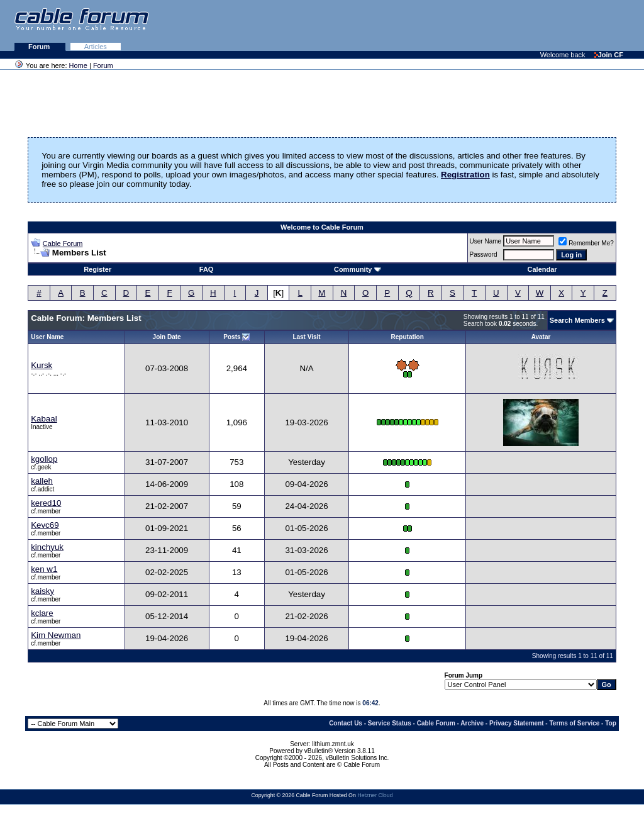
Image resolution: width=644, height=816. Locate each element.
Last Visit (306, 337)
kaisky (42, 591)
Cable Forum (63, 243)
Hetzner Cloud (375, 795)
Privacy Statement (517, 723)
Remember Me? (586, 243)
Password (484, 254)
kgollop (44, 459)
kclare (42, 613)
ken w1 (44, 569)
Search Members (577, 320)
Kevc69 (45, 525)
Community (358, 269)
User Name (486, 241)
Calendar (542, 269)
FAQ (207, 269)
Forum (40, 47)
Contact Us (346, 723)
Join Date (167, 337)
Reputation (408, 337)
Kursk (42, 365)
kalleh (42, 481)
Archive (472, 723)
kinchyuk (47, 547)
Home (78, 65)
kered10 (46, 503)
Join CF (609, 55)
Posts (232, 337)
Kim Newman (56, 635)
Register (97, 269)
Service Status (390, 723)
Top (611, 723)
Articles (96, 47)
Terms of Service (574, 723)
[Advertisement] (491, 25)
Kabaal (44, 419)
